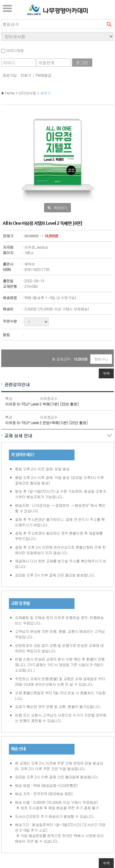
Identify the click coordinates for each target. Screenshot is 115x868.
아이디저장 (12, 50)
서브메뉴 (7, 8)
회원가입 (10, 75)
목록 (106, 373)
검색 (109, 24)
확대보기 (61, 208)
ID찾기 (26, 75)
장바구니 (101, 359)
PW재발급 (43, 75)
